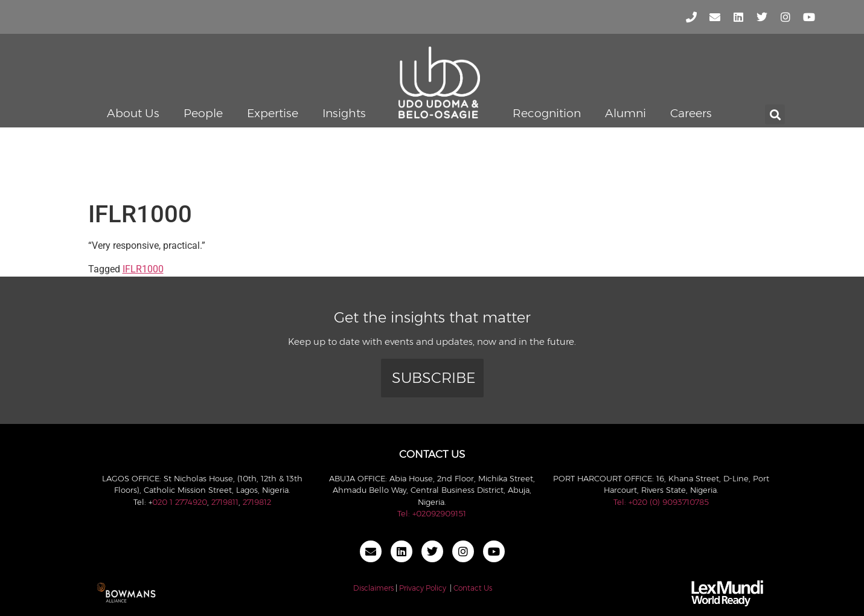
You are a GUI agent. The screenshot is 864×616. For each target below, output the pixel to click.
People (203, 113)
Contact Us (473, 588)
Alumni (626, 113)
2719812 (257, 502)
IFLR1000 (143, 269)
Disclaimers (373, 588)
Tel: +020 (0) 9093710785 (661, 502)
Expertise (273, 113)
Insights (344, 113)
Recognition (547, 113)
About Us (133, 113)
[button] (775, 114)
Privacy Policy (423, 588)
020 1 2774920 (180, 502)
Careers (691, 113)
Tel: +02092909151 (432, 513)
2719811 (225, 502)
